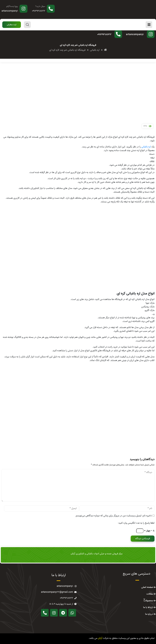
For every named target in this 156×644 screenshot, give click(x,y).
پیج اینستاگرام (12, 6)
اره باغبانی (146, 147)
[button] (12, 25)
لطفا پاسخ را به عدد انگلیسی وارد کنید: (136, 523)
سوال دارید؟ (40, 6)
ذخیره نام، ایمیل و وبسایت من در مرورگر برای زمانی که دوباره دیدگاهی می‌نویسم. (113, 516)
